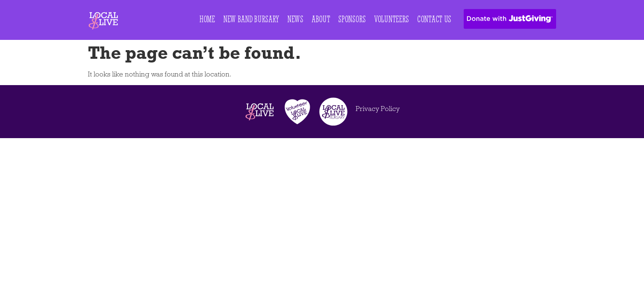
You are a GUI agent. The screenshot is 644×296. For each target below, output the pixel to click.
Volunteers (392, 19)
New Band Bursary (251, 19)
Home (207, 19)
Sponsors (352, 19)
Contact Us (434, 19)
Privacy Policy (378, 109)
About (321, 19)
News (296, 19)
